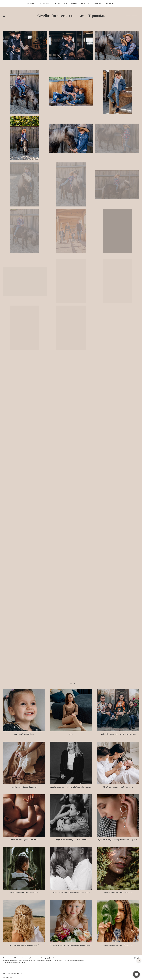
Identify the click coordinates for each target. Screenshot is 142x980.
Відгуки (74, 3)
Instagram (98, 3)
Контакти (85, 3)
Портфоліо (44, 3)
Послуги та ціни (60, 3)
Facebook (110, 3)
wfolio (10, 977)
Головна (31, 3)
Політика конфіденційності (12, 973)
